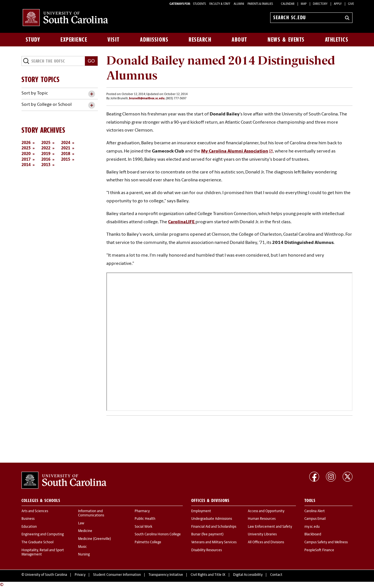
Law (81, 523)
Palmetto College (148, 542)
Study (33, 40)
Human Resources (262, 519)
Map (304, 4)
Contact (276, 575)
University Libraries (262, 535)
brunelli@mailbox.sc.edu (147, 99)
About (239, 40)
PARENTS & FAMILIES (260, 4)
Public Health (145, 519)
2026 (26, 143)
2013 (46, 165)
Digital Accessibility (248, 575)
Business (28, 519)
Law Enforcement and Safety (270, 527)
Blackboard (313, 535)
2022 (46, 148)
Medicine (85, 531)
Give (351, 4)
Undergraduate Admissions (212, 519)
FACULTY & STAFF (220, 4)
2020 (26, 154)
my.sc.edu (312, 527)
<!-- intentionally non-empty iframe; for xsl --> (229, 342)
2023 (26, 148)
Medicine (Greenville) (94, 539)
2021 (66, 148)
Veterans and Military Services (214, 542)
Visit (114, 40)
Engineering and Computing (43, 535)
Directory (320, 4)
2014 (26, 165)
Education (29, 527)
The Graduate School (37, 542)
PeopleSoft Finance (319, 550)
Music (82, 547)
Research (200, 40)
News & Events (286, 40)
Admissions (154, 40)
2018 (66, 154)
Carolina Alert (315, 511)
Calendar (288, 4)
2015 (66, 160)
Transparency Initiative (166, 575)
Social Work (143, 527)
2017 (26, 160)
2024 (66, 143)
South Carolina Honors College (158, 535)
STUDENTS (200, 4)
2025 (46, 143)
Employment (201, 511)
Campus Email (315, 519)
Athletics (337, 40)
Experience (74, 40)
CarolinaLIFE (182, 222)
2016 (46, 160)
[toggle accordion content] (92, 94)
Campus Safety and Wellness (326, 542)
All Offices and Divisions (266, 542)
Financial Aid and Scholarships (214, 527)
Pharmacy (142, 511)
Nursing (84, 555)
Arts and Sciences (35, 511)
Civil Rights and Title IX (208, 575)
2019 (46, 154)
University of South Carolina (46, 575)
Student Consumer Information (117, 575)
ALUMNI (239, 4)
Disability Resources (207, 550)
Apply (338, 4)
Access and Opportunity (266, 511)
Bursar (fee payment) (207, 535)
